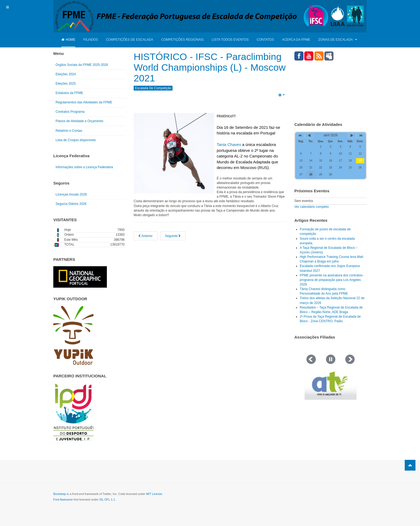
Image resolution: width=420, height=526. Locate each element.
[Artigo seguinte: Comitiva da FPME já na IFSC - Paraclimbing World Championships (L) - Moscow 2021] (173, 235)
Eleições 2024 (66, 74)
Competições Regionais (183, 40)
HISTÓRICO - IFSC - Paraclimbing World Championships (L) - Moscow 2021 (210, 67)
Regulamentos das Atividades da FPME (84, 102)
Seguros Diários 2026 (71, 204)
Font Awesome (63, 499)
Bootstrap (60, 494)
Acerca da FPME (296, 40)
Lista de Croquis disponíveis (76, 140)
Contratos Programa (70, 112)
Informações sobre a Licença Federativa (84, 167)
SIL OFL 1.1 (107, 499)
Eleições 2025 (66, 84)
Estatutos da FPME (70, 93)
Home (68, 40)
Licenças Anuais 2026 (71, 194)
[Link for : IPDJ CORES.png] (73, 412)
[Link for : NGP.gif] (80, 277)
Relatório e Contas (69, 131)
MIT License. (154, 494)
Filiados (91, 40)
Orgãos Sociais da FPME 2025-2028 (82, 65)
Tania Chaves (229, 144)
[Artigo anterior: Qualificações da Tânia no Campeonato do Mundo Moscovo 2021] (146, 235)
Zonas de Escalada (337, 40)
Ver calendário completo (312, 207)
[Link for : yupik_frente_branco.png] (73, 335)
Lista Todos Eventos (230, 40)
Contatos (265, 40)
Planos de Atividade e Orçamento (80, 121)
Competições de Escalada (130, 40)
